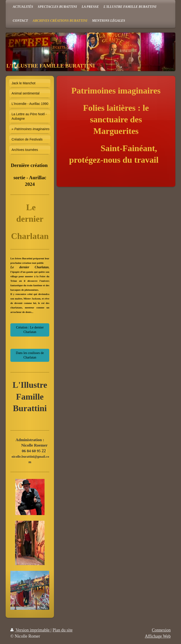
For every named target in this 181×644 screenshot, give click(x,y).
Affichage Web (158, 636)
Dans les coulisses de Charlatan (30, 355)
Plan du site (63, 630)
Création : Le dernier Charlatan (30, 330)
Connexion (161, 630)
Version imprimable (31, 630)
